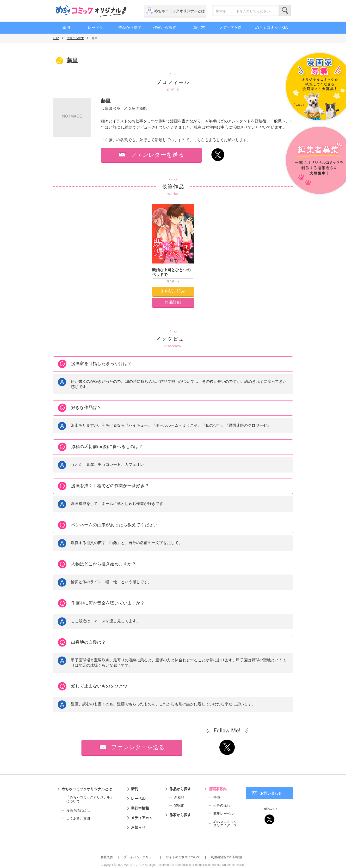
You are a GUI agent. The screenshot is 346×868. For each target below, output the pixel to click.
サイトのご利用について (183, 857)
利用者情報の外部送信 (227, 857)
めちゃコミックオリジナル (91, 11)
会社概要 (107, 857)
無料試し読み (173, 291)
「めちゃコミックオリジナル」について (87, 799)
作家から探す (165, 27)
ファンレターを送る (157, 155)
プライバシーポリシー (139, 857)
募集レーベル (223, 814)
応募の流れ (222, 805)
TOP (56, 38)
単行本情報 (140, 808)
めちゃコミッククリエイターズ (225, 823)
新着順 (179, 797)
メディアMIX (230, 27)
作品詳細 (173, 302)
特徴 (217, 797)
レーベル (95, 27)
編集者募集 (315, 161)
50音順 (179, 805)
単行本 (199, 27)
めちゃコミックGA (271, 27)
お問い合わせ (271, 793)
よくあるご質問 (78, 819)
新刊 (66, 27)
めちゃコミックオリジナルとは (179, 11)
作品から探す (130, 27)
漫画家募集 (218, 789)
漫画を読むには (78, 810)
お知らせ (138, 827)
